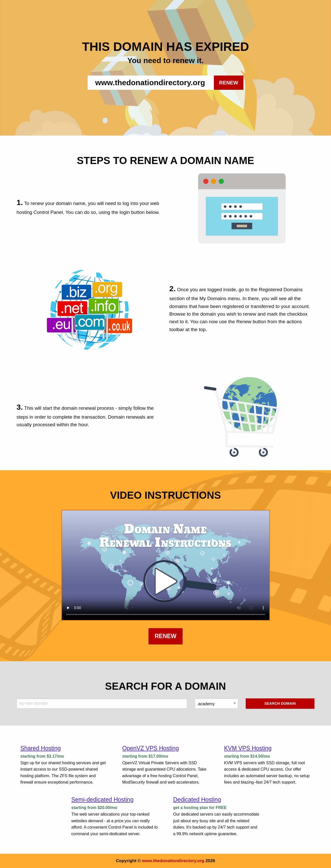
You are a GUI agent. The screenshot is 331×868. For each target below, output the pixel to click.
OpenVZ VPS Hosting (150, 748)
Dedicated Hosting (197, 800)
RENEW (229, 83)
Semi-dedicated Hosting (102, 800)
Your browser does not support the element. (166, 565)
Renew (165, 636)
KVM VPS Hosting (248, 748)
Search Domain (280, 703)
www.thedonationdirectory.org (173, 861)
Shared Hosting (41, 748)
